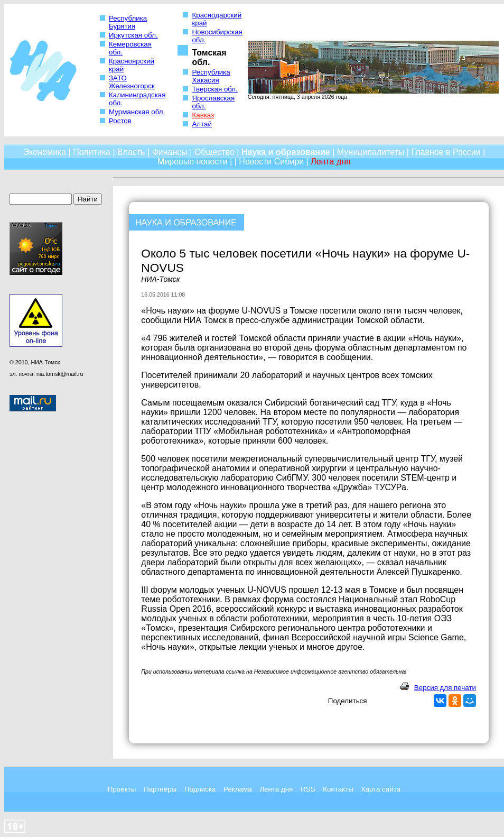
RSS (308, 789)
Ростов (120, 121)
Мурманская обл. (137, 112)
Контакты (338, 789)
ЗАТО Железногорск (132, 82)
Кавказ (203, 115)
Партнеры (160, 789)
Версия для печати (445, 688)
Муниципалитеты (371, 152)
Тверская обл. (214, 89)
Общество (214, 152)
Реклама (237, 789)
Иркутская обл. (133, 35)
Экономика (45, 152)
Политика (92, 152)
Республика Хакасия (211, 76)
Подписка (200, 789)
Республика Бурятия (128, 22)
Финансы (170, 152)
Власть (131, 152)
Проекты (122, 789)
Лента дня (276, 789)
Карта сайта (381, 789)
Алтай (202, 124)
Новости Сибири (271, 162)
